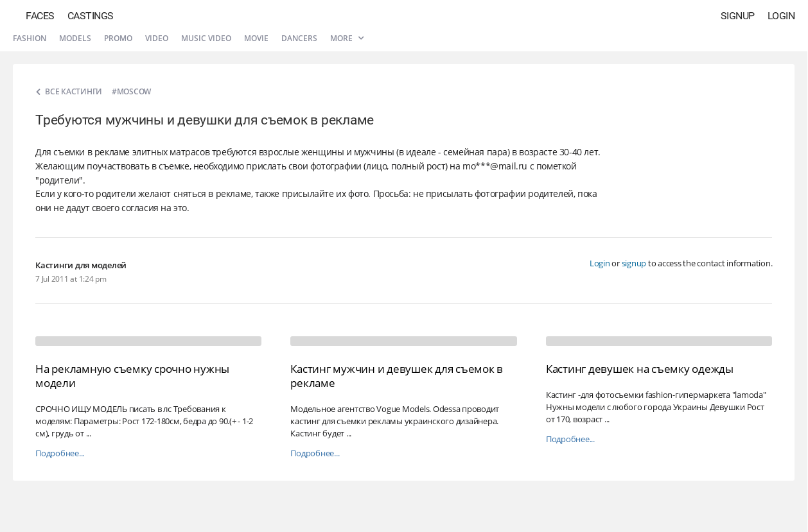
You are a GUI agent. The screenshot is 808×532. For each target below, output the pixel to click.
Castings (91, 16)
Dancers (299, 38)
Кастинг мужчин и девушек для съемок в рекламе (397, 376)
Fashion (30, 38)
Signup (738, 16)
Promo (118, 38)
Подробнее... (60, 453)
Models (75, 38)
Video (157, 38)
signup (634, 263)
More (347, 38)
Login (781, 16)
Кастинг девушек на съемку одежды (640, 369)
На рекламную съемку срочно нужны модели (132, 376)
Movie (256, 38)
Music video (206, 38)
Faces (40, 16)
